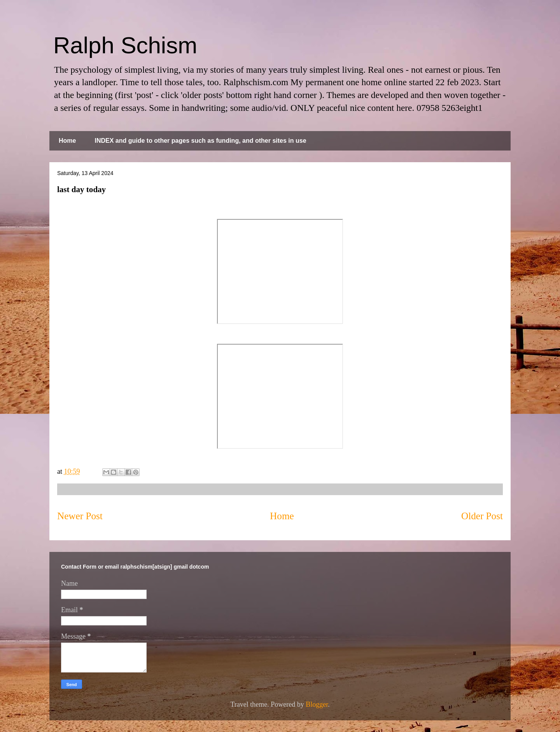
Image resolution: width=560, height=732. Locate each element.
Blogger (317, 704)
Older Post (482, 516)
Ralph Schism (125, 45)
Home (67, 141)
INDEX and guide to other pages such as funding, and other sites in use (200, 141)
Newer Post (80, 516)
